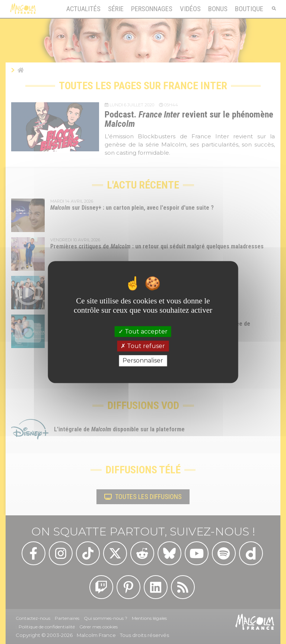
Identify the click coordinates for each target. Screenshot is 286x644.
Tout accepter (143, 331)
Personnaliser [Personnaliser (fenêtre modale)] (143, 361)
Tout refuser (143, 346)
